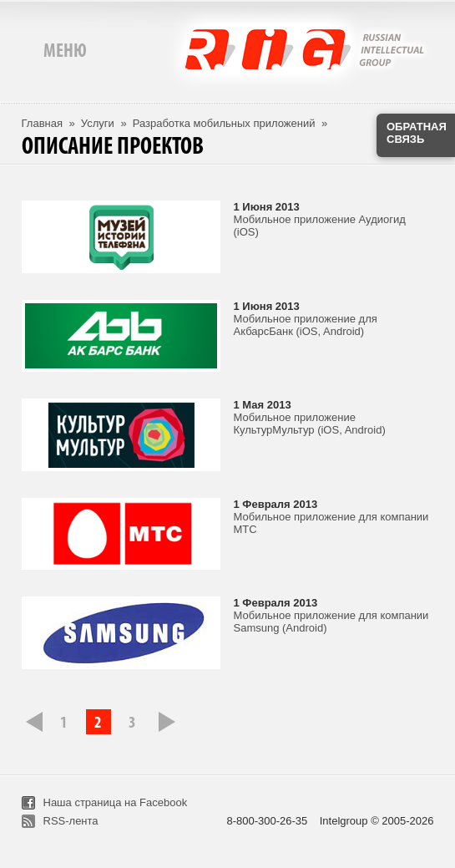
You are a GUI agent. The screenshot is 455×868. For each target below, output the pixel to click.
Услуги (98, 123)
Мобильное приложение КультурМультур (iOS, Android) (310, 424)
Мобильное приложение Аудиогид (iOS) (320, 226)
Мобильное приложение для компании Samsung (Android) (331, 622)
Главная (42, 123)
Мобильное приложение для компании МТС (331, 523)
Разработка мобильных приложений (224, 123)
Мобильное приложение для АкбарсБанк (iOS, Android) (306, 325)
